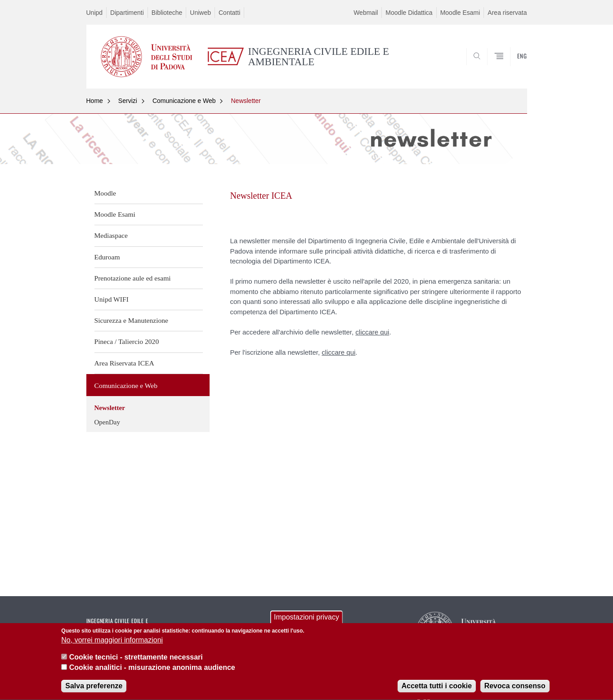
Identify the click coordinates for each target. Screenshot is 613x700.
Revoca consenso (515, 689)
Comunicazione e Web (184, 101)
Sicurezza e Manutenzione (132, 320)
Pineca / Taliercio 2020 (127, 341)
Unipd (95, 13)
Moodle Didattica (409, 13)
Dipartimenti (127, 13)
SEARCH (511, 67)
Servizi (128, 101)
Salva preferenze (94, 689)
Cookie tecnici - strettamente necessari (136, 660)
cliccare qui (372, 332)
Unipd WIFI (112, 299)
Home (95, 101)
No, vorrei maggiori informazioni (112, 643)
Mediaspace (111, 235)
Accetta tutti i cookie (437, 689)
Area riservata (507, 13)
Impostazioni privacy (306, 619)
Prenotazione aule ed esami (133, 278)
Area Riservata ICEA (124, 363)
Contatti (229, 13)
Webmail (366, 13)
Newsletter (246, 101)
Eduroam (107, 257)
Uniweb (200, 13)
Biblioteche (167, 13)
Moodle (105, 193)
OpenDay (107, 422)
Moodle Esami (460, 13)
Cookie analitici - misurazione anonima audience (152, 670)
